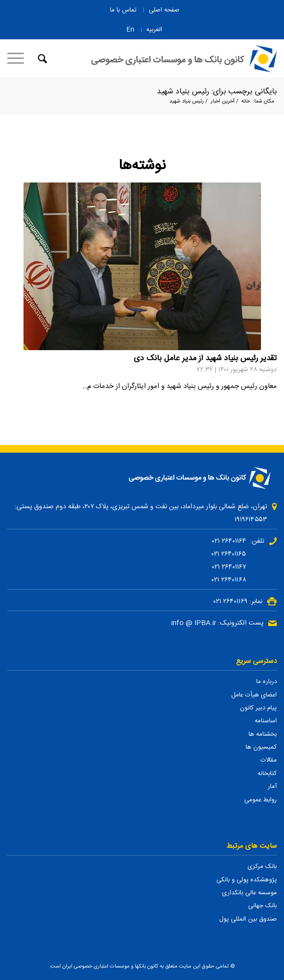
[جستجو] (41, 59)
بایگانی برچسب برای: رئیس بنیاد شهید (217, 92)
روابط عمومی (260, 800)
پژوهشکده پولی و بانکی (247, 880)
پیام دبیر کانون (258, 708)
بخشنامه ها (263, 734)
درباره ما (266, 682)
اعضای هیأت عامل (254, 695)
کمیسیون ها (261, 747)
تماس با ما (123, 10)
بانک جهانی (262, 906)
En (130, 30)
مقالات (269, 760)
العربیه (154, 30)
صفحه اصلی (164, 10)
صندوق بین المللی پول (248, 919)
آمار (272, 786)
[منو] (19, 59)
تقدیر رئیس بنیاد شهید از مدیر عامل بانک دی (205, 359)
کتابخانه (267, 774)
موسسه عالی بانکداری (249, 893)
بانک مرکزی (262, 866)
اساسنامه (266, 721)
